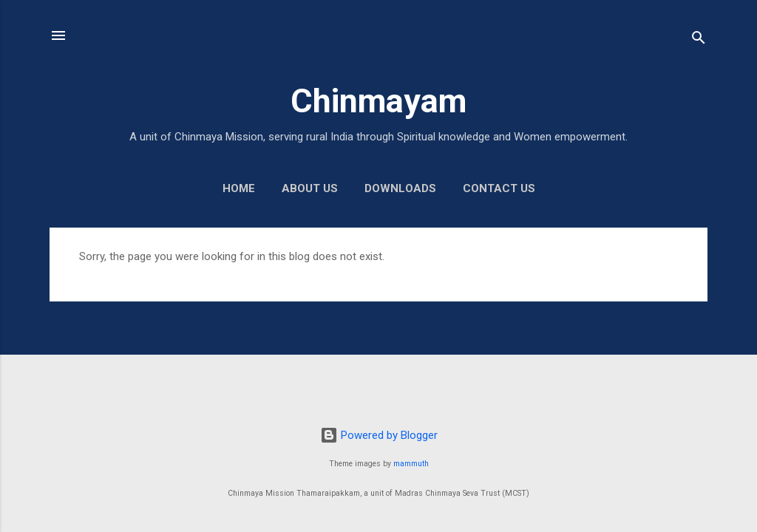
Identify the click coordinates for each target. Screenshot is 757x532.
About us (310, 188)
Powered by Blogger (379, 435)
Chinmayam (378, 101)
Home (239, 188)
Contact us (499, 188)
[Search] (699, 40)
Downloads (400, 188)
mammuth (411, 464)
